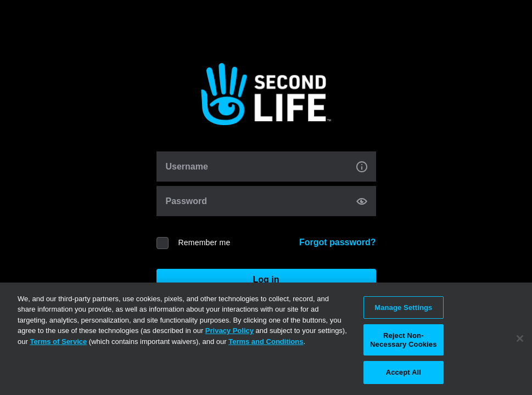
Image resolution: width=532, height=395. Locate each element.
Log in (266, 280)
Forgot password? (338, 242)
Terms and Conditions (266, 342)
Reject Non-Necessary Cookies (403, 340)
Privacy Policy (229, 331)
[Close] (520, 338)
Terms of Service (58, 342)
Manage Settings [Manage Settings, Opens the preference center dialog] (403, 307)
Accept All (404, 372)
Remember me (205, 242)
